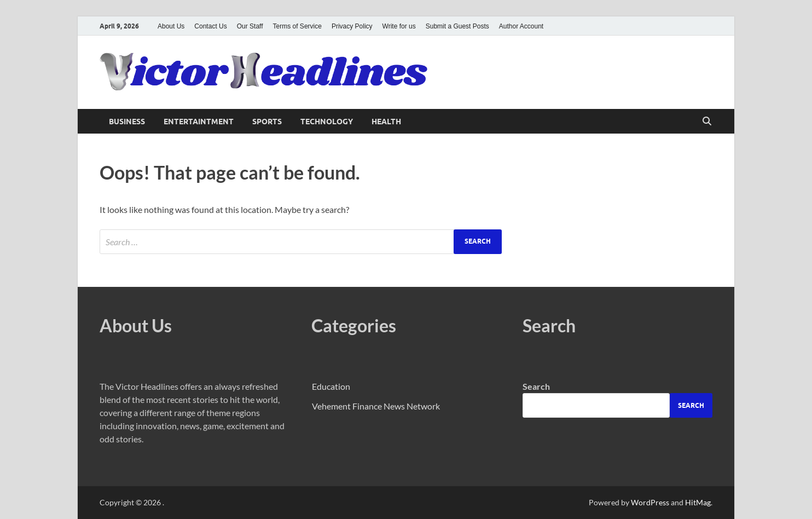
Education (331, 386)
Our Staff (250, 26)
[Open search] (707, 122)
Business (127, 122)
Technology (327, 122)
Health (386, 122)
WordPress (650, 502)
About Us (171, 26)
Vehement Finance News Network (376, 406)
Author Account (521, 26)
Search (536, 386)
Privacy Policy (352, 26)
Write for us (399, 26)
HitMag (698, 502)
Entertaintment (199, 122)
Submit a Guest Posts (457, 26)
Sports (267, 122)
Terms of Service (297, 26)
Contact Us (210, 26)
